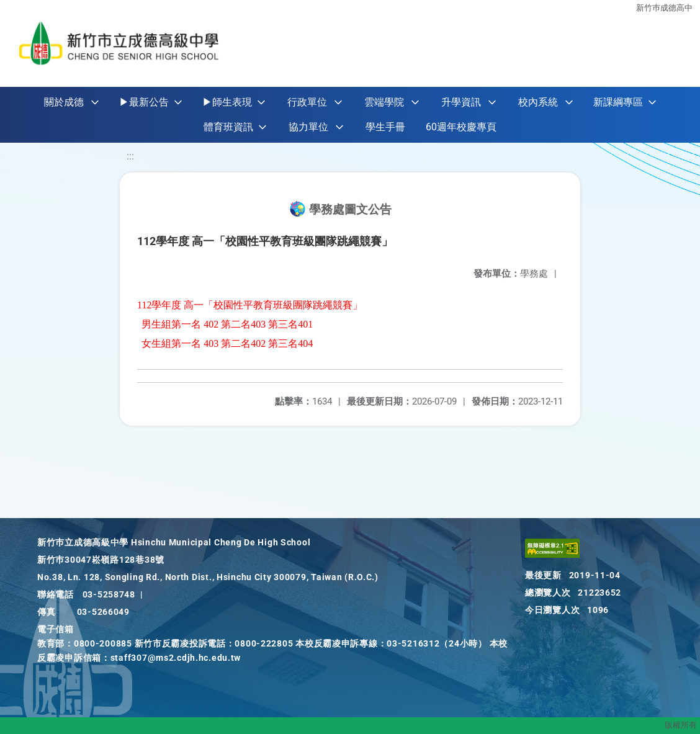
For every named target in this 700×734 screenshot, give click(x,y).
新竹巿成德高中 (664, 8)
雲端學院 (384, 102)
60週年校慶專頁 (461, 127)
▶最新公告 (144, 102)
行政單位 (307, 102)
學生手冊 (385, 127)
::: (130, 156)
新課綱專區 (618, 102)
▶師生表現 (227, 102)
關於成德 (64, 102)
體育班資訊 (228, 127)
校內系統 (538, 102)
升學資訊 (461, 102)
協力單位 (308, 127)
